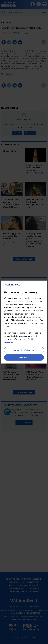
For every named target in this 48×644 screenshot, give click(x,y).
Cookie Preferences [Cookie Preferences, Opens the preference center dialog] (24, 350)
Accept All (24, 357)
